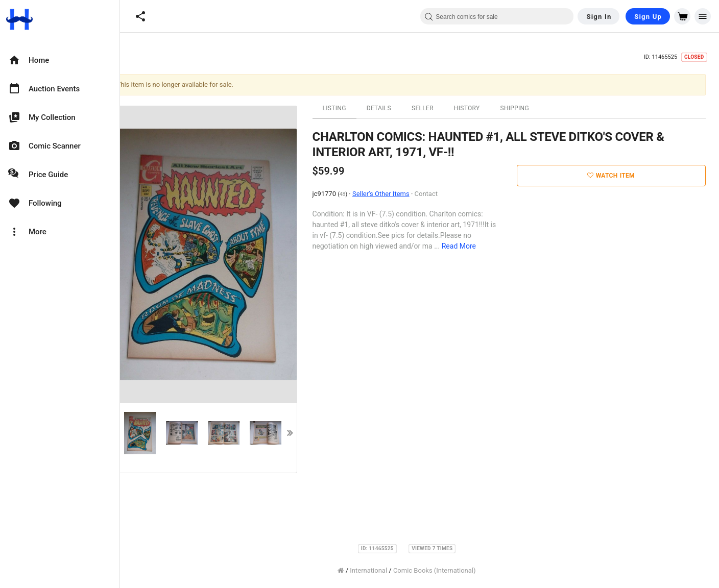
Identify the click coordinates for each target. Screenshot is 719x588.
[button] (140, 16)
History (480, 108)
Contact (438, 194)
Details (392, 108)
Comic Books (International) (447, 570)
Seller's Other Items (394, 194)
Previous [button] (128, 433)
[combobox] (497, 16)
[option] (60, 60)
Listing (347, 108)
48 (355, 194)
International (381, 570)
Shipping (527, 108)
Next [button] (303, 433)
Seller (435, 108)
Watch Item (624, 176)
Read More (472, 246)
